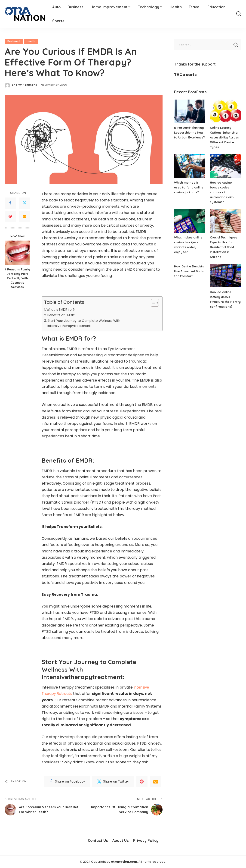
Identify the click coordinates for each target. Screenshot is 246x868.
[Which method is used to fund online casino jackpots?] (190, 166)
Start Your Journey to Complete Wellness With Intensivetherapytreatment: (86, 324)
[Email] (25, 216)
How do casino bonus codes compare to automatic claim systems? (222, 192)
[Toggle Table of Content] (152, 303)
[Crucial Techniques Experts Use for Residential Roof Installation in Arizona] (226, 221)
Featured (14, 41)
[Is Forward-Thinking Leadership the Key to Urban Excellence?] (190, 111)
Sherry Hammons (25, 85)
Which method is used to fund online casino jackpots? (189, 187)
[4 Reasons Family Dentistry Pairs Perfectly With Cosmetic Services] (17, 253)
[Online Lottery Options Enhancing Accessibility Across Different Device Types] (226, 111)
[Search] (239, 14)
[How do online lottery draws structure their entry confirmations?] (226, 276)
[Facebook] (10, 203)
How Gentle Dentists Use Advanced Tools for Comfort (189, 271)
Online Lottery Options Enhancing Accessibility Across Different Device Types (225, 137)
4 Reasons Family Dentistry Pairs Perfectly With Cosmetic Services (17, 278)
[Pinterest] (10, 216)
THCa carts (185, 75)
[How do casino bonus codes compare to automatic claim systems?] (226, 166)
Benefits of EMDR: (62, 315)
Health (31, 41)
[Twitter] (25, 203)
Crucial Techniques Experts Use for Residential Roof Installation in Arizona (224, 247)
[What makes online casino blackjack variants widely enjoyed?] (190, 221)
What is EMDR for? (61, 310)
